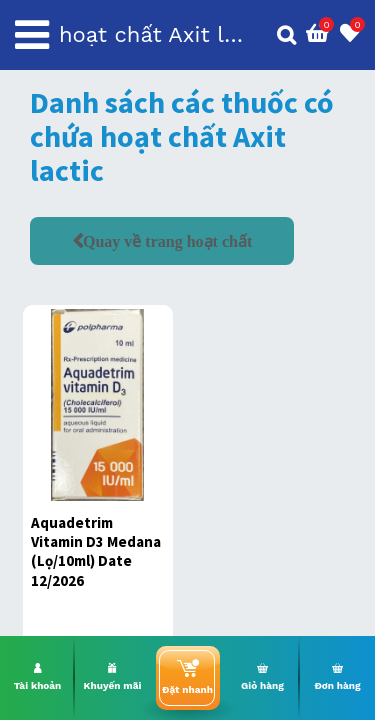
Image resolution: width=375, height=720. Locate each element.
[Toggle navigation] (32, 35)
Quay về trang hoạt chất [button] (167, 241)
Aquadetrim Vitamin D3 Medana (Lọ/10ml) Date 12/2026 (96, 551)
